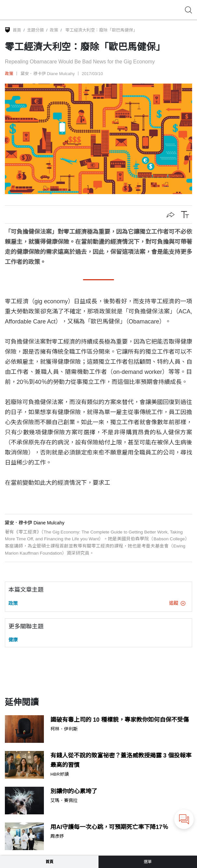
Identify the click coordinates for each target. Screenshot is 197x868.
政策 (54, 30)
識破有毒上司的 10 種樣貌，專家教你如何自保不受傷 (120, 720)
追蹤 (177, 603)
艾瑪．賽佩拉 (64, 801)
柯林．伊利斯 (64, 729)
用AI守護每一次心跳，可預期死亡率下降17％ (109, 827)
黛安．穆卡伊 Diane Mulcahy (48, 74)
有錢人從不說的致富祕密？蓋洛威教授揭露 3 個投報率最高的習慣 (121, 760)
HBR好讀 (60, 774)
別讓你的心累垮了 (74, 791)
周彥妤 (57, 836)
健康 (13, 640)
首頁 (17, 30)
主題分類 (35, 30)
